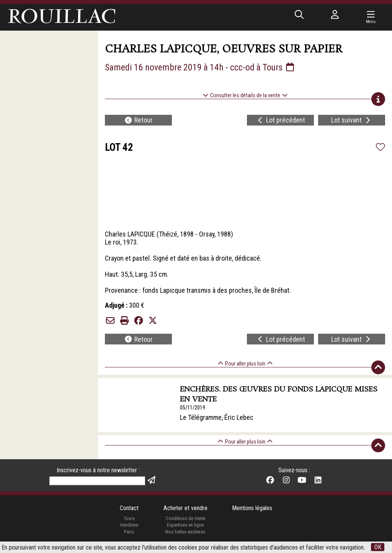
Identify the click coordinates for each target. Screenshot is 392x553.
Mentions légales (252, 509)
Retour (138, 120)
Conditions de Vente (185, 519)
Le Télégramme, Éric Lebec (217, 417)
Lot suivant (352, 120)
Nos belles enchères (185, 533)
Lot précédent (281, 120)
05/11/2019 (193, 408)
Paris (129, 533)
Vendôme (129, 526)
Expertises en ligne (185, 526)
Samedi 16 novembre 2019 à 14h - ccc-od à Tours (200, 67)
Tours (129, 519)
